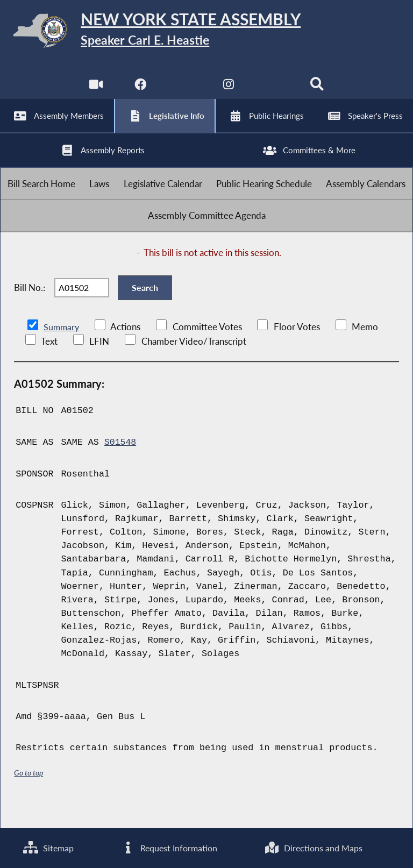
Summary (62, 349)
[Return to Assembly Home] (206, 33)
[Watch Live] (95, 91)
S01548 (120, 464)
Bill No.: (30, 307)
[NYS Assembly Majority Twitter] (184, 91)
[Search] (318, 91)
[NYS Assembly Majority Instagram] (229, 91)
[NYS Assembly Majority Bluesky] (273, 91)
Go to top (29, 795)
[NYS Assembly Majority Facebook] (140, 91)
